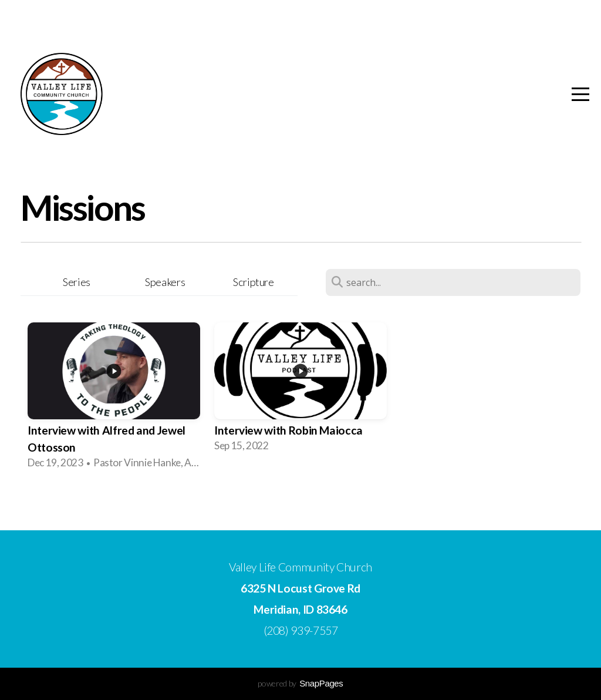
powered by (300, 683)
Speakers (165, 282)
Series (77, 282)
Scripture (254, 282)
